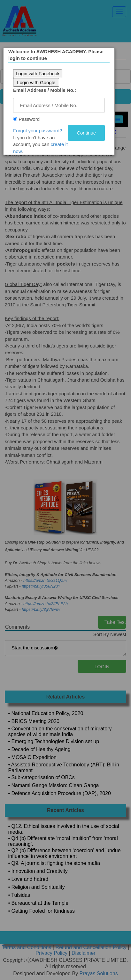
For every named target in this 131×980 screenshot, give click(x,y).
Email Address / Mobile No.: (47, 90)
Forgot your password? (40, 131)
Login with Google (39, 82)
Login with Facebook (40, 73)
